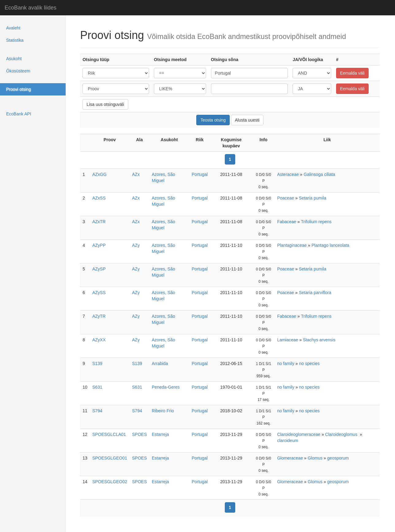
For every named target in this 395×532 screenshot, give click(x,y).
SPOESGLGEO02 (110, 482)
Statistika (15, 40)
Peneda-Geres (166, 387)
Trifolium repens (316, 222)
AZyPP (99, 245)
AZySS (99, 293)
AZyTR (99, 316)
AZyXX (99, 340)
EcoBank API (19, 114)
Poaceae (286, 198)
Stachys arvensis (319, 340)
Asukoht (14, 59)
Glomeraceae (290, 458)
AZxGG (100, 174)
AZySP (99, 269)
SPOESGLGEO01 (110, 458)
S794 (97, 411)
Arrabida (160, 363)
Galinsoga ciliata (319, 174)
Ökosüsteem (18, 71)
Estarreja (160, 434)
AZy (136, 245)
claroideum (288, 441)
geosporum (338, 458)
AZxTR (99, 222)
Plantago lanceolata (330, 245)
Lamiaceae (288, 340)
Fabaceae (287, 222)
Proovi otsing (19, 89)
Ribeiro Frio (163, 411)
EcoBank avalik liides (31, 8)
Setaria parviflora (315, 293)
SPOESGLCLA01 (109, 434)
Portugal (200, 174)
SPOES (140, 434)
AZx (136, 174)
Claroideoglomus (342, 434)
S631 (97, 387)
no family (286, 363)
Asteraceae (288, 174)
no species (309, 363)
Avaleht (13, 28)
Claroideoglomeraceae (299, 434)
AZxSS (99, 198)
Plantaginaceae (292, 245)
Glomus (315, 458)
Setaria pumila (313, 198)
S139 (97, 363)
